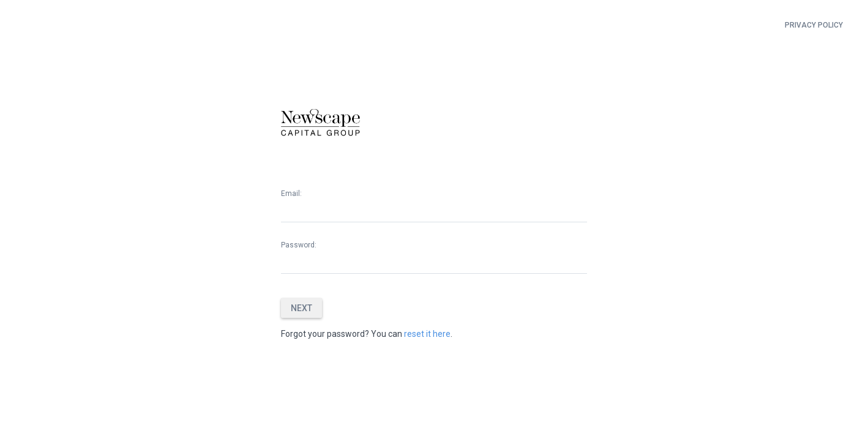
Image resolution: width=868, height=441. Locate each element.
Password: (299, 245)
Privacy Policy (814, 25)
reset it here (427, 334)
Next (301, 308)
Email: (291, 194)
